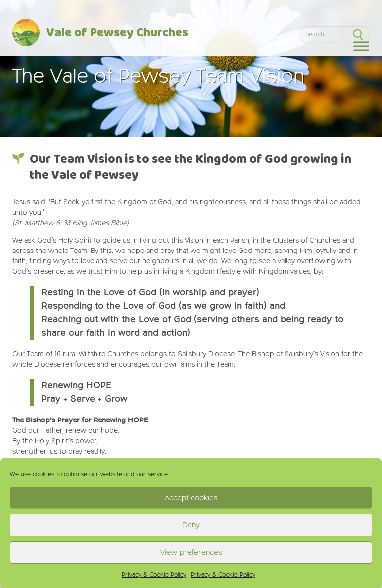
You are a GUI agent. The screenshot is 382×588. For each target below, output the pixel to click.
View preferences (191, 552)
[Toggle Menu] (361, 46)
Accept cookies (191, 498)
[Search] (323, 34)
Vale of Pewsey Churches (117, 33)
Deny (191, 525)
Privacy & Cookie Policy (154, 575)
